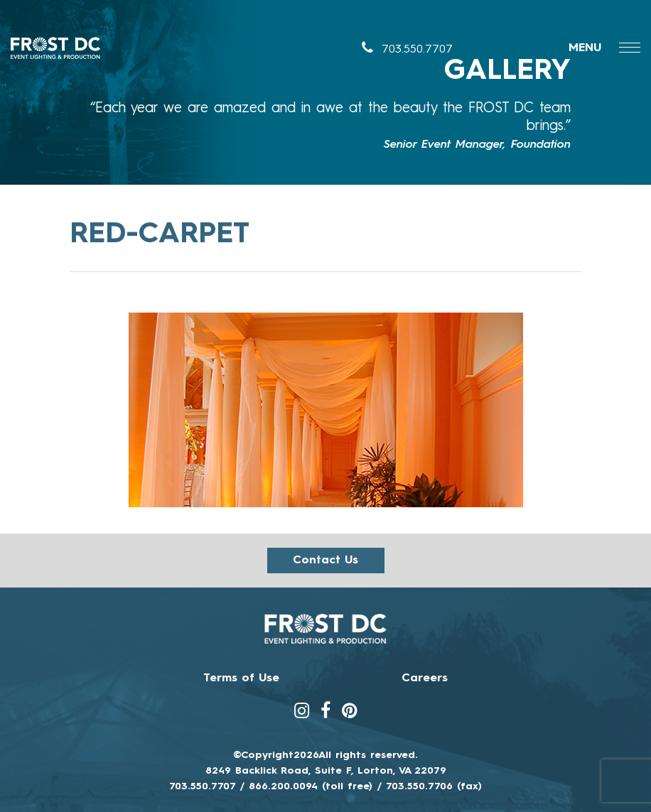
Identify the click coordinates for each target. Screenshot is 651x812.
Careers (425, 678)
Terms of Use (241, 678)
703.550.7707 (407, 50)
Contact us (325, 561)
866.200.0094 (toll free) (311, 786)
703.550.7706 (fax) (434, 786)
